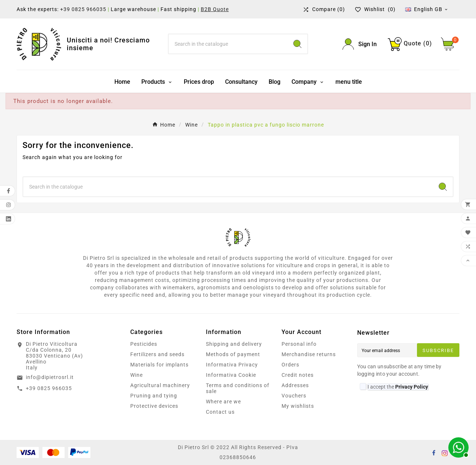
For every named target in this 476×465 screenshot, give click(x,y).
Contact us (220, 412)
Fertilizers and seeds (157, 354)
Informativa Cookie (231, 375)
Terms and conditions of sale (238, 388)
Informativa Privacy (232, 365)
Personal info (299, 344)
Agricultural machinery (160, 385)
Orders (290, 365)
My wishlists (298, 406)
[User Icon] (360, 44)
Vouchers (294, 396)
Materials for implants (159, 365)
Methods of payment (233, 354)
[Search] (228, 44)
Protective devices (154, 406)
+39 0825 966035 (83, 9)
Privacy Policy (412, 387)
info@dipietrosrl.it (50, 377)
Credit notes (298, 375)
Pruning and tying (154, 396)
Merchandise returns (309, 354)
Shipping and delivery (234, 344)
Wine (137, 375)
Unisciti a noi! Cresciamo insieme (108, 44)
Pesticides (144, 344)
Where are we (223, 402)
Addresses (295, 385)
